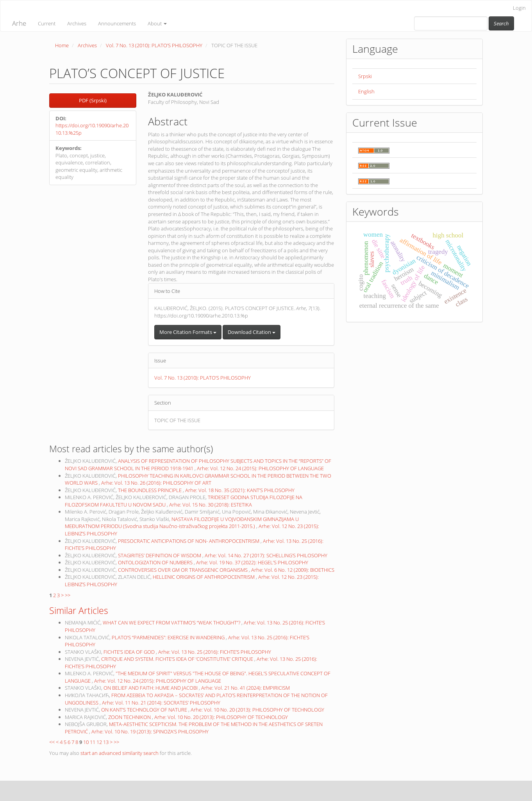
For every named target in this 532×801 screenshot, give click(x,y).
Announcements (117, 23)
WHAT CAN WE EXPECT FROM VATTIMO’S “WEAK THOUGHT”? (172, 623)
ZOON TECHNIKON (130, 717)
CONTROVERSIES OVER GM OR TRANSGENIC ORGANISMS (183, 570)
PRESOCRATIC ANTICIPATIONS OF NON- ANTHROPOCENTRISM (189, 541)
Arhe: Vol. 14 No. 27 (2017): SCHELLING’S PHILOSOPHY (266, 555)
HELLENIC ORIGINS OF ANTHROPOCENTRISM (204, 577)
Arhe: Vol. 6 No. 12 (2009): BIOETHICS (293, 570)
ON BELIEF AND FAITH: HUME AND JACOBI (151, 688)
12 (99, 742)
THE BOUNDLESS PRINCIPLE (150, 490)
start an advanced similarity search (120, 753)
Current (47, 23)
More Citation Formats (188, 332)
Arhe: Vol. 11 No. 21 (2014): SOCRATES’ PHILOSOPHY (161, 703)
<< (52, 742)
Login (519, 8)
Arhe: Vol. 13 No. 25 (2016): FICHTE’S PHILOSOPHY (215, 652)
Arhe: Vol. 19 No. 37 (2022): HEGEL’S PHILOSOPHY (252, 562)
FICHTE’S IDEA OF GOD (130, 652)
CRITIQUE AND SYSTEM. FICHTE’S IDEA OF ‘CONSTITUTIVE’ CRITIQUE (178, 659)
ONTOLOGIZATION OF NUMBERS (156, 562)
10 (86, 742)
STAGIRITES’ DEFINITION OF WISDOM (160, 555)
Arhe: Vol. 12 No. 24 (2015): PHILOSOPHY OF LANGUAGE (260, 468)
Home (62, 45)
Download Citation (252, 332)
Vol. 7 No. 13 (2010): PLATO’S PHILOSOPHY (154, 45)
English (366, 91)
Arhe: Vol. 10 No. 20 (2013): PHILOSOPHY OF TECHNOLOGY (257, 710)
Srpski (365, 76)
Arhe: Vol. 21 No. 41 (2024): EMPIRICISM (245, 688)
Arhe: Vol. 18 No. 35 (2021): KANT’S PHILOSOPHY (240, 490)
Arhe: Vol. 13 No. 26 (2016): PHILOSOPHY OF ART (156, 483)
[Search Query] (451, 23)
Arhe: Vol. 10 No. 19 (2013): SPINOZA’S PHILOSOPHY (150, 731)
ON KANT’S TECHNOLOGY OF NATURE (145, 710)
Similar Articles (79, 610)
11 (93, 742)
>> (68, 595)
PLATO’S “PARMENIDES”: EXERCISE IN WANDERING (169, 637)
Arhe (19, 23)
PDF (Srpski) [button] (93, 100)
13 (106, 742)
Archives (77, 23)
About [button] (157, 23)
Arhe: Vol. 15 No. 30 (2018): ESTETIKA (211, 505)
